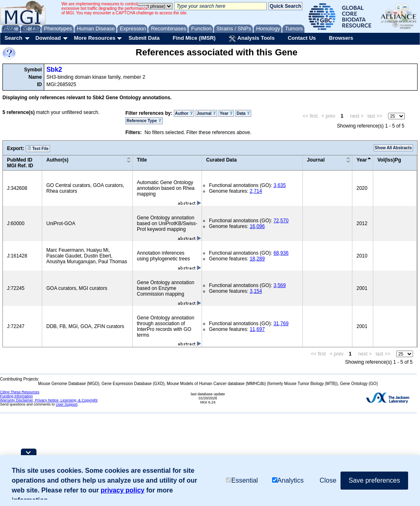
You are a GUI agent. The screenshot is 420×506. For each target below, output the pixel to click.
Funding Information (16, 396)
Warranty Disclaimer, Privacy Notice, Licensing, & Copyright (49, 400)
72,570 (281, 221)
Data (243, 113)
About (9, 28)
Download (48, 38)
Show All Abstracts (393, 148)
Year (226, 113)
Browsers (341, 38)
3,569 (279, 285)
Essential (242, 480)
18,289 (257, 259)
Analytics (288, 480)
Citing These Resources (20, 392)
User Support (67, 404)
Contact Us (302, 38)
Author (184, 113)
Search (13, 38)
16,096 (257, 226)
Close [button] (328, 480)
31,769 (281, 324)
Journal (206, 113)
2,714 (256, 191)
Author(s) (57, 160)
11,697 (257, 329)
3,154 (256, 291)
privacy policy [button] (123, 490)
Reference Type (144, 121)
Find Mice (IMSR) (194, 38)
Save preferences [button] (374, 480)
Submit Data (144, 38)
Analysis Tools (252, 39)
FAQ (36, 28)
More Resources (94, 38)
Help (23, 28)
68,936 (281, 253)
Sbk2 (54, 70)
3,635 (279, 185)
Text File (38, 148)
